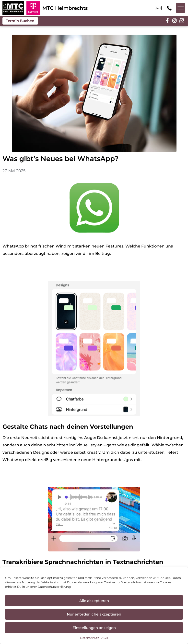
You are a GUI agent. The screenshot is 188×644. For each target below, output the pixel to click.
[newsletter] (182, 21)
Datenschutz (89, 638)
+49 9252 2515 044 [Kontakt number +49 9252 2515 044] (169, 8)
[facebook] (167, 21)
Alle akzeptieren (94, 601)
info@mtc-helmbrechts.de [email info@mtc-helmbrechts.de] (158, 8)
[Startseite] (13, 8)
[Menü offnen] (181, 8)
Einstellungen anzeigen (94, 628)
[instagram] (175, 21)
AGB (105, 638)
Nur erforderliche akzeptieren (94, 614)
